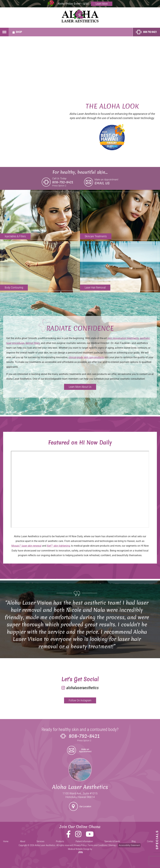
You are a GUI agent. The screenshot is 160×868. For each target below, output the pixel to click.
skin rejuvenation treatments (123, 338)
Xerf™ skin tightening (58, 546)
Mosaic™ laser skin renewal (26, 546)
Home (6, 841)
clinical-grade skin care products (86, 357)
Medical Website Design (79, 849)
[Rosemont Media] (80, 852)
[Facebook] (68, 836)
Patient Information (84, 841)
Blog (134, 841)
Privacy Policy (80, 845)
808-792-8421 (146, 32)
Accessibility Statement (129, 845)
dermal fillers (33, 343)
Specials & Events (112, 841)
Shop (17, 32)
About (23, 841)
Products (60, 841)
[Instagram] (78, 836)
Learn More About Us (80, 387)
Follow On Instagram (80, 700)
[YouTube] (90, 836)
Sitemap (112, 845)
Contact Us (152, 841)
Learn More (102, 4)
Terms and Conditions (97, 845)
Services (40, 841)
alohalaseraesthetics (82, 688)
